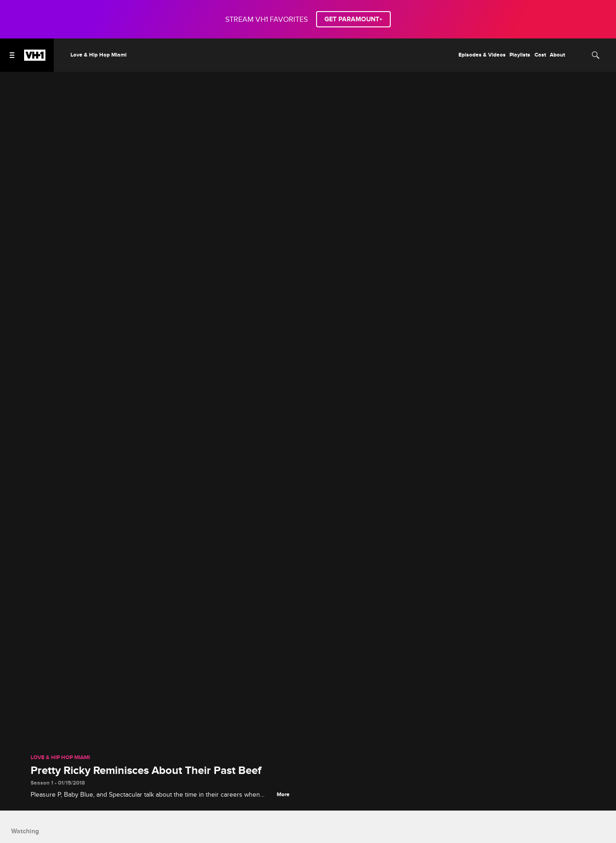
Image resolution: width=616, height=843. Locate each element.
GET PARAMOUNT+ (353, 19)
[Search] (596, 55)
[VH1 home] (35, 58)
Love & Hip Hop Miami (60, 758)
